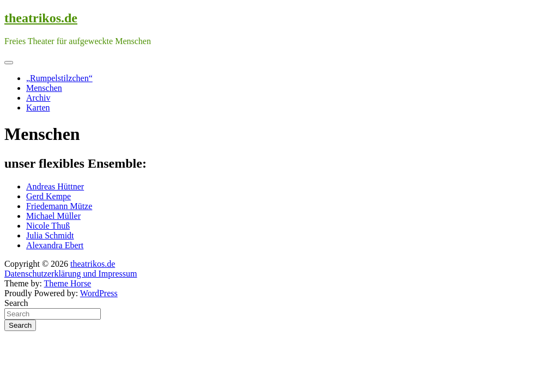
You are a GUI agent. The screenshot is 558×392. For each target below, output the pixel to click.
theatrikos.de (41, 18)
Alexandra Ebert (55, 245)
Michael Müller (53, 216)
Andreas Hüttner (55, 186)
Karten (38, 108)
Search (16, 303)
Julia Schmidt (50, 235)
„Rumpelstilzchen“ (59, 78)
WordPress (99, 293)
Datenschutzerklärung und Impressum (71, 274)
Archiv (38, 98)
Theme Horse (68, 283)
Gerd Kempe (48, 196)
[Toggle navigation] (9, 63)
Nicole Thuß (48, 226)
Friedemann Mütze (59, 206)
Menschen (44, 88)
